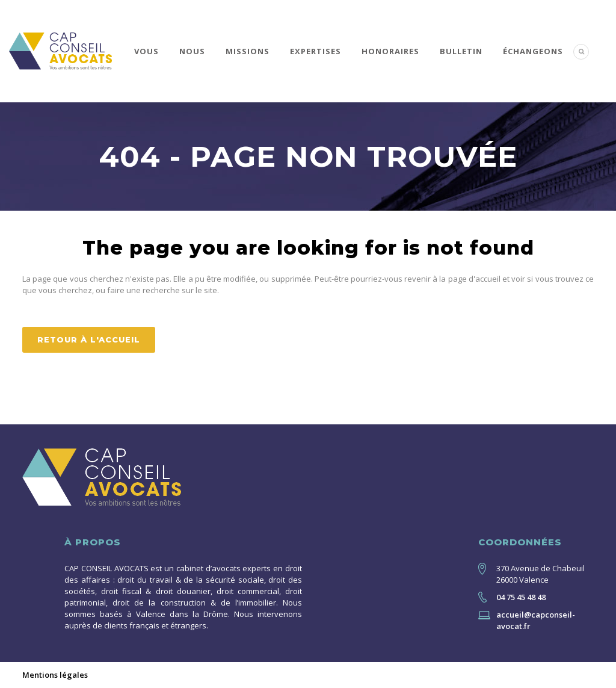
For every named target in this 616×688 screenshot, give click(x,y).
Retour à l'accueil (89, 339)
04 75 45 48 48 (521, 597)
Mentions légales (55, 675)
